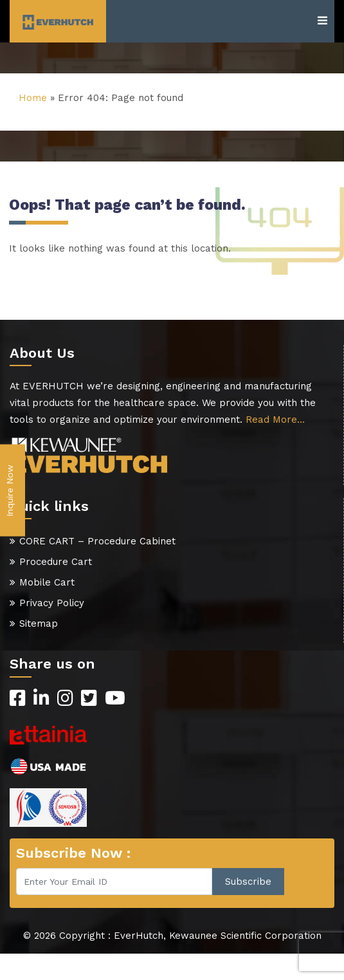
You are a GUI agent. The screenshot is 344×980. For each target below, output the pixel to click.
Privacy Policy (52, 603)
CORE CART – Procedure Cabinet (97, 541)
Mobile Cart (47, 582)
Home (33, 98)
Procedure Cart (56, 562)
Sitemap (39, 624)
